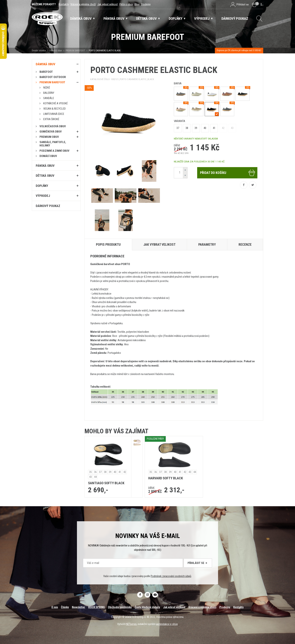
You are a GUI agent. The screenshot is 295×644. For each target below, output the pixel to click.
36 (95, 472)
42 (223, 128)
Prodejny (146, 4)
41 (214, 128)
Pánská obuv (45, 166)
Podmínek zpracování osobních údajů (171, 576)
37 (178, 128)
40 (205, 128)
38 (187, 128)
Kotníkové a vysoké (56, 103)
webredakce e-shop (167, 624)
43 (232, 128)
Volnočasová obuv (53, 126)
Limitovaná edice (54, 114)
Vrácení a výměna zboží (83, 4)
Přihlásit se (198, 563)
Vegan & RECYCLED (54, 109)
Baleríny (49, 93)
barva (178, 83)
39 (196, 128)
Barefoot (46, 72)
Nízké (47, 88)
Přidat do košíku (228, 173)
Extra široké (51, 119)
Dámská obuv (56, 51)
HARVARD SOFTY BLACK (166, 478)
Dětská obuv (45, 176)
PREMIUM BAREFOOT (75, 51)
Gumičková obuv (51, 132)
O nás (55, 607)
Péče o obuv (126, 4)
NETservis (131, 624)
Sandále (49, 98)
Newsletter (79, 607)
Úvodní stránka (39, 51)
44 (95, 477)
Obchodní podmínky (120, 607)
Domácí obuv (48, 156)
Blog (137, 4)
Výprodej (43, 196)
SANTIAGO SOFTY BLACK (106, 483)
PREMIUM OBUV (49, 137)
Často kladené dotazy (147, 607)
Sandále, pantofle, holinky (53, 144)
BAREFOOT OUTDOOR (53, 77)
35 (90, 472)
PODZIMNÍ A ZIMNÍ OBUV (54, 151)
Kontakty (64, 4)
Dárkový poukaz (48, 206)
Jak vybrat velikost (108, 4)
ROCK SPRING (97, 607)
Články (65, 607)
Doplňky (42, 186)
